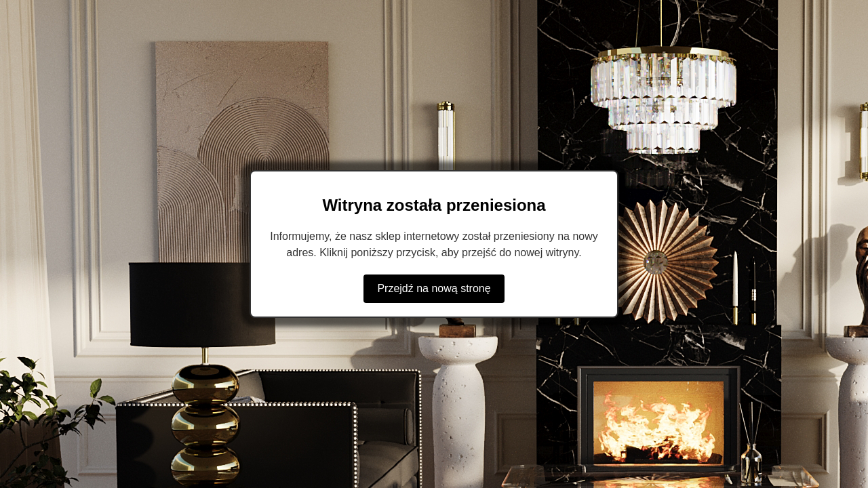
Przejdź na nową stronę (434, 288)
